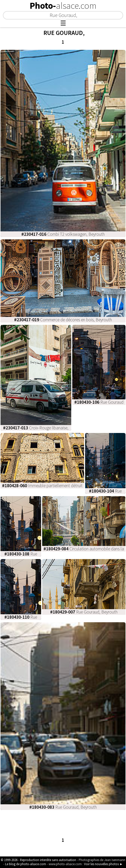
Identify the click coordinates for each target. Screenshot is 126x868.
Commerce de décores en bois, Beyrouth (63, 320)
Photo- (63, 6)
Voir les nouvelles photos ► (103, 864)
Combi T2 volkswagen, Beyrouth (63, 234)
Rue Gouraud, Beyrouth (84, 612)
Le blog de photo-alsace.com (26, 864)
